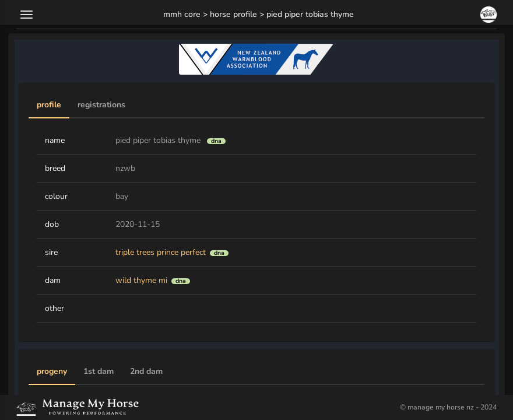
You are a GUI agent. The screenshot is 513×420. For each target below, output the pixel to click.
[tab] (49, 106)
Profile (49, 105)
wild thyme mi (141, 280)
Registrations (101, 105)
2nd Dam (146, 372)
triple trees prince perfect (161, 252)
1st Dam (99, 372)
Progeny (52, 372)
